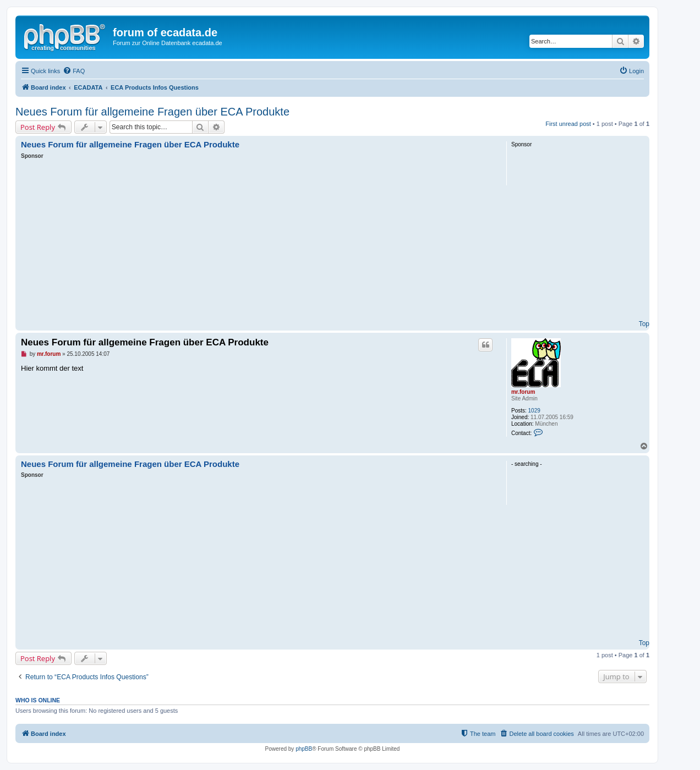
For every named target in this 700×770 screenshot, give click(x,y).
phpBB (304, 749)
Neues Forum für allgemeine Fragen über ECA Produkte (152, 112)
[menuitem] (74, 71)
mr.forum (523, 392)
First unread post (568, 124)
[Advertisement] (258, 243)
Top (644, 324)
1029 (534, 411)
